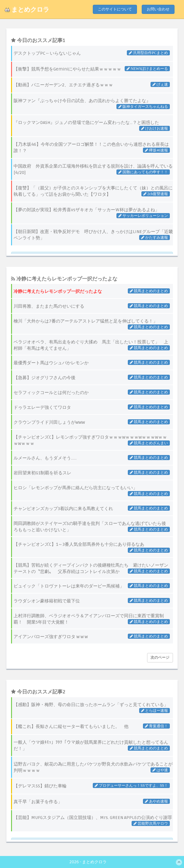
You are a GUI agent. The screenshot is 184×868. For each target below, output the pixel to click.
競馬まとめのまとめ (150, 291)
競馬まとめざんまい (150, 443)
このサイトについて (115, 9)
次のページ (160, 658)
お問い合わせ (158, 9)
